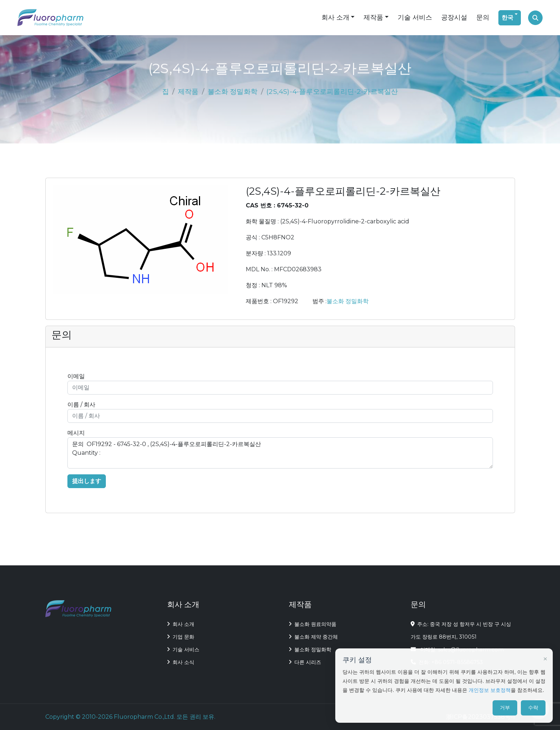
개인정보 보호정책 (490, 690)
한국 (507, 18)
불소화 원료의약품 (313, 624)
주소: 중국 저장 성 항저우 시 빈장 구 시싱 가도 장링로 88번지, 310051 (461, 630)
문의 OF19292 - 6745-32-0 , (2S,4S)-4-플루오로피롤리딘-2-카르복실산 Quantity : (280, 453)
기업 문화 (181, 637)
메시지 (76, 433)
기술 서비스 (415, 17)
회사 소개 (335, 17)
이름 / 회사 (81, 405)
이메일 (76, 376)
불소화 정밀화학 (233, 91)
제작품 (373, 17)
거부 (505, 708)
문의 (483, 17)
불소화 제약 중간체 (313, 637)
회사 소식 (181, 662)
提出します (87, 481)
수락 (533, 708)
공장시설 (454, 17)
